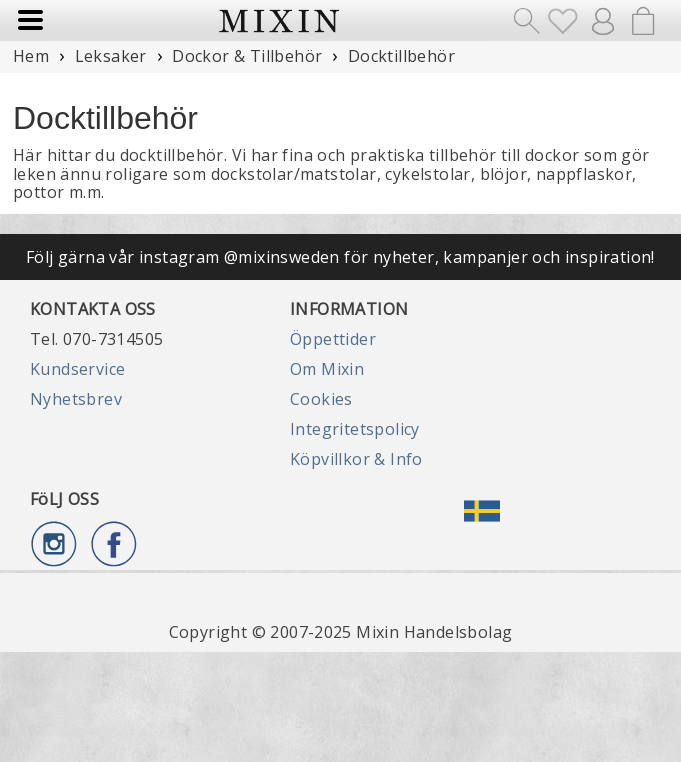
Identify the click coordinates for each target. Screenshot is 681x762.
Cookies (321, 399)
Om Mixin (327, 369)
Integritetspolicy (355, 429)
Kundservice (77, 369)
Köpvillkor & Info (356, 459)
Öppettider (333, 339)
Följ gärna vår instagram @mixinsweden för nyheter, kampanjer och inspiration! (340, 257)
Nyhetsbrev (76, 399)
